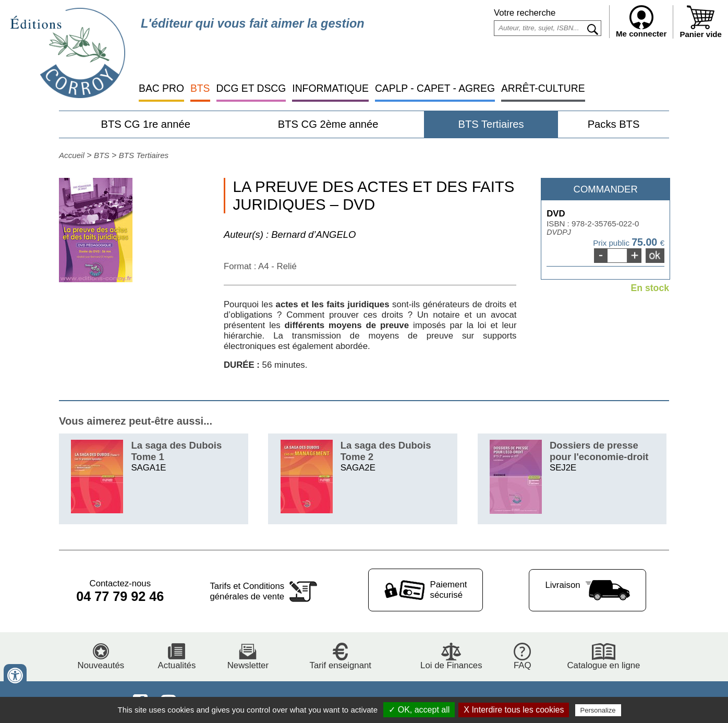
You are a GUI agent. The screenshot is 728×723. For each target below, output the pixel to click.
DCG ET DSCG (251, 88)
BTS (200, 88)
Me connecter (641, 22)
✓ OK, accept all (419, 710)
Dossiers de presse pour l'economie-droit (599, 451)
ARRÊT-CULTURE (543, 88)
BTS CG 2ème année (328, 124)
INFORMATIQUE (330, 88)
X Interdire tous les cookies (514, 710)
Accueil (72, 155)
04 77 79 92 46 (120, 596)
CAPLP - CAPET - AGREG (435, 88)
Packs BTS (614, 124)
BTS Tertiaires (491, 124)
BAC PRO (161, 88)
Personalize (598, 710)
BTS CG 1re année (145, 124)
